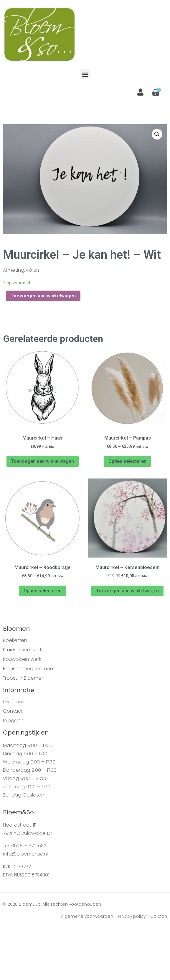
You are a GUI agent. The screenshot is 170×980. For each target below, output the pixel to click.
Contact (13, 762)
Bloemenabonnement (29, 719)
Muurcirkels (52, 137)
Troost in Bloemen (24, 729)
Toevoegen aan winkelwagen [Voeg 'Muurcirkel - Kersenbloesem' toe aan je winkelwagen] (127, 641)
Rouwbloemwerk (22, 710)
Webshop (28, 137)
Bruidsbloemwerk (23, 700)
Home (9, 137)
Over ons (14, 752)
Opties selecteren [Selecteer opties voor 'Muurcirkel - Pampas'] (127, 512)
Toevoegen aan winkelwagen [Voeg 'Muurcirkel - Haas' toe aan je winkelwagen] (43, 512)
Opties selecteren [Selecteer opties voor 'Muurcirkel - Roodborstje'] (43, 641)
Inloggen (13, 771)
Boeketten (15, 691)
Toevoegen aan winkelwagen (43, 346)
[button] (85, 74)
